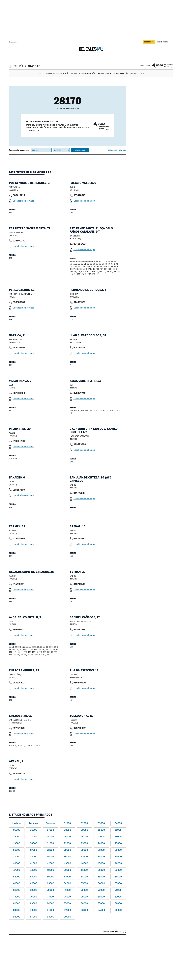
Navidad (100, 73)
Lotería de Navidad (26, 66)
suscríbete (149, 42)
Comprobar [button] (80, 150)
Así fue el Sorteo (73, 73)
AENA (162, 65)
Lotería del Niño (88, 73)
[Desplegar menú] (11, 49)
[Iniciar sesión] (164, 42)
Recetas (109, 73)
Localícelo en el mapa (23, 201)
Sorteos (41, 73)
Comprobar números (55, 73)
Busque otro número (112, 931)
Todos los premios (116, 150)
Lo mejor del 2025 (137, 73)
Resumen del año (121, 73)
